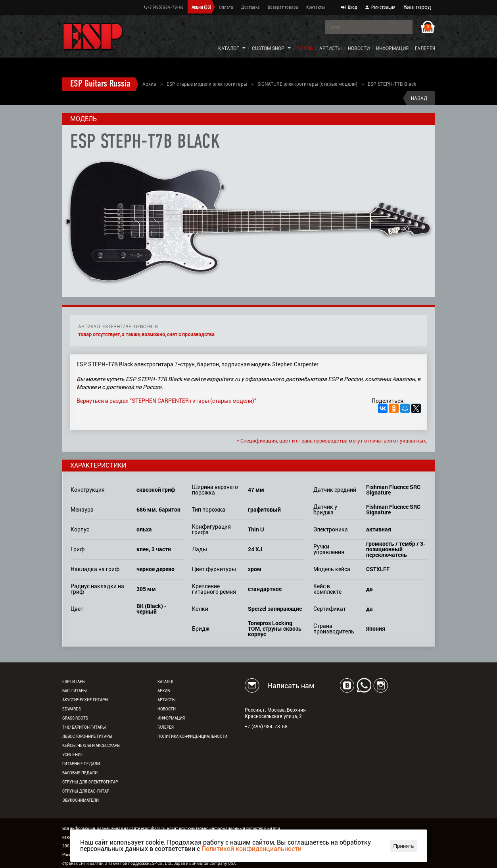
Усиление (73, 755)
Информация (392, 48)
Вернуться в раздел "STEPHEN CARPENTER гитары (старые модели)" (166, 401)
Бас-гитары (75, 691)
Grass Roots (75, 718)
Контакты (316, 7)
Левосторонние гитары (87, 736)
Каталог (229, 48)
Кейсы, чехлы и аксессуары (91, 746)
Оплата (226, 7)
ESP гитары (74, 682)
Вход (352, 7)
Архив (305, 48)
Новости (359, 48)
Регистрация (383, 7)
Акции (201, 7)
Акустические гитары (85, 700)
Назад (419, 98)
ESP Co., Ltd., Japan (167, 863)
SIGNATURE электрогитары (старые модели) (307, 84)
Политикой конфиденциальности (251, 849)
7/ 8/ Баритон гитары (84, 727)
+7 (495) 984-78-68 (164, 7)
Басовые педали (80, 773)
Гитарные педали (81, 764)
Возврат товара (283, 7)
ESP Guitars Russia (100, 84)
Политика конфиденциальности (192, 736)
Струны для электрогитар (90, 782)
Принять (403, 846)
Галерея (425, 48)
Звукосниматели (81, 800)
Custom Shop (268, 48)
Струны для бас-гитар (86, 791)
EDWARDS (72, 709)
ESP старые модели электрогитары (207, 84)
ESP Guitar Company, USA (212, 863)
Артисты (330, 48)
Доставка (250, 7)
